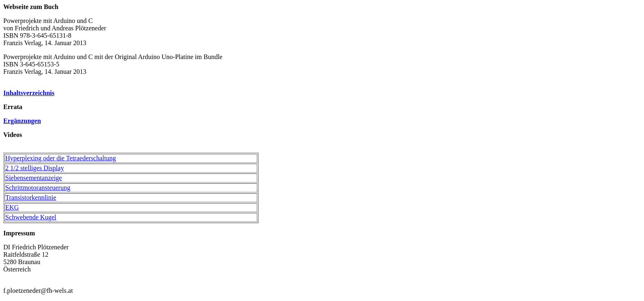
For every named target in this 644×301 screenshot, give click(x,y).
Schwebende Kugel (31, 217)
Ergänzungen (22, 121)
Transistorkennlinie (31, 197)
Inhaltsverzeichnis (29, 93)
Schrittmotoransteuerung (38, 188)
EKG (12, 207)
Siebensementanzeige (34, 178)
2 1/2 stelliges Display (35, 168)
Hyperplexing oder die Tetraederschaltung (61, 158)
